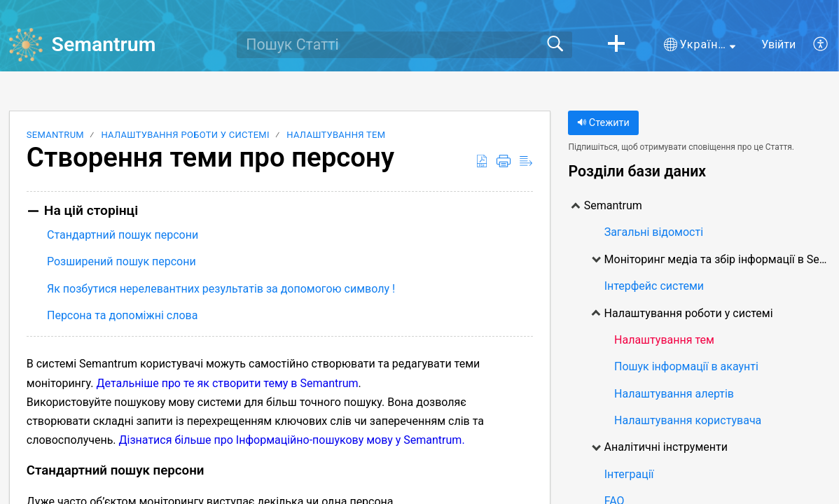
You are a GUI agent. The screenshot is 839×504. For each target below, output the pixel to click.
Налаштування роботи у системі (185, 135)
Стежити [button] (603, 123)
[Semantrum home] (26, 45)
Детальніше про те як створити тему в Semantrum (227, 383)
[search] (404, 45)
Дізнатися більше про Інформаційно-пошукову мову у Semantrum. (292, 440)
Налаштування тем (336, 135)
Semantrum (55, 135)
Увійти (778, 44)
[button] (616, 45)
